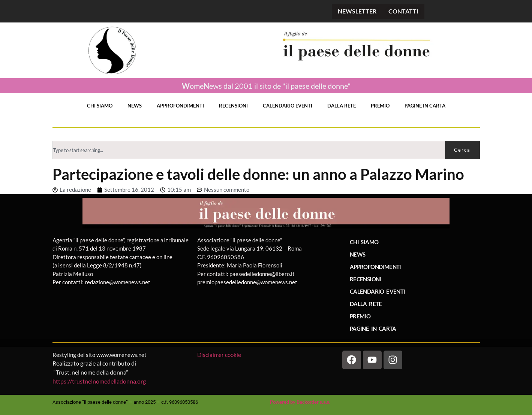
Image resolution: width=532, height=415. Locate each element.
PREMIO (380, 106)
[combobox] (249, 150)
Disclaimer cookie (220, 355)
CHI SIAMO (100, 106)
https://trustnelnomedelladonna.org (99, 381)
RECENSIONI (233, 106)
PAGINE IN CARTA (425, 106)
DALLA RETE (342, 106)
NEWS (135, 106)
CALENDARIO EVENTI (288, 106)
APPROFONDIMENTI (180, 106)
